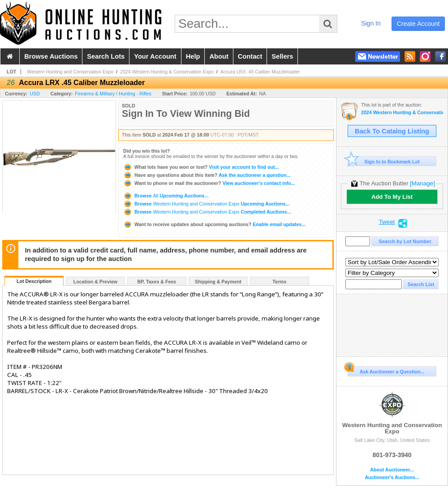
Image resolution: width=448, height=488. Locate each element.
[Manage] (422, 183)
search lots (106, 56)
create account (418, 24)
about (219, 56)
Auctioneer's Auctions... (392, 477)
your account (155, 56)
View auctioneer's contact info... (209, 183)
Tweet (387, 222)
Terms (279, 282)
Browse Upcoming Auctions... (166, 196)
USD (35, 94)
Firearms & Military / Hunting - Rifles (113, 94)
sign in (371, 23)
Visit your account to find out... (201, 167)
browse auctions (51, 56)
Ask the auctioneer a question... (207, 175)
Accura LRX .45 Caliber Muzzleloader (260, 72)
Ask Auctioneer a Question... (386, 370)
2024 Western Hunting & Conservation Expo (167, 72)
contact (250, 56)
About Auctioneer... (392, 470)
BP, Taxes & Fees (157, 282)
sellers (282, 56)
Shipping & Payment (218, 282)
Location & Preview (95, 282)
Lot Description (34, 281)
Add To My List (392, 197)
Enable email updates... (214, 224)
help (193, 56)
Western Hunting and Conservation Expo (70, 72)
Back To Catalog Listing (392, 131)
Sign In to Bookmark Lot (384, 161)
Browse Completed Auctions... (207, 212)
